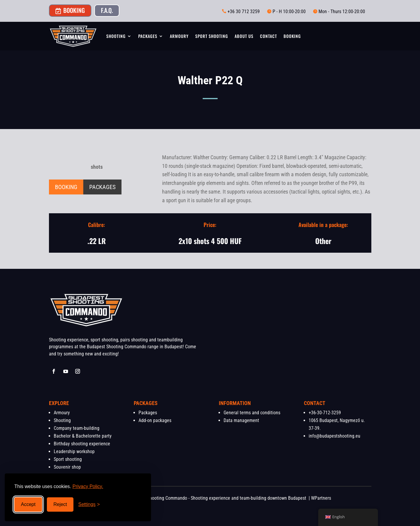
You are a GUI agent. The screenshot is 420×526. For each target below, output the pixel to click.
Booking (70, 10)
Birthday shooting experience (82, 444)
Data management (241, 420)
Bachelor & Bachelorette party (83, 436)
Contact (269, 36)
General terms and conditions (252, 413)
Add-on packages (155, 420)
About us (244, 36)
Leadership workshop (74, 451)
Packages (148, 36)
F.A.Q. (107, 10)
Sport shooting (212, 36)
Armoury (179, 36)
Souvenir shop (67, 467)
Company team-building (77, 428)
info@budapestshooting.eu (334, 436)
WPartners (321, 498)
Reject (60, 504)
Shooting (116, 36)
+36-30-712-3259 (325, 413)
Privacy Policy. (88, 486)
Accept (28, 504)
